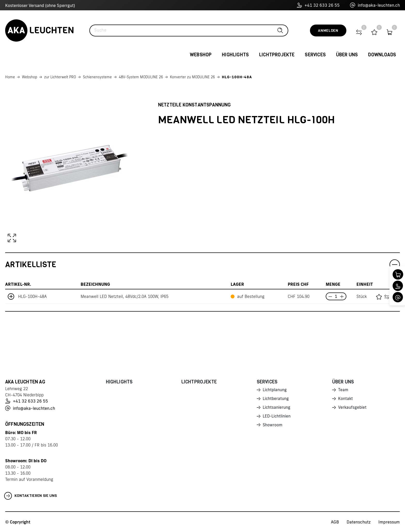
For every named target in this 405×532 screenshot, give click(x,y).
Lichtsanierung (277, 408)
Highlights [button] (235, 55)
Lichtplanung (275, 390)
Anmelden (328, 31)
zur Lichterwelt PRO (60, 77)
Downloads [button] (382, 55)
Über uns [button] (347, 55)
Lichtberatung (276, 399)
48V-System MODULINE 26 (141, 77)
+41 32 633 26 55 (318, 5)
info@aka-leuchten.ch (375, 5)
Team (343, 390)
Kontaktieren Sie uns (31, 496)
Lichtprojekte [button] (277, 55)
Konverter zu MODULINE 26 (192, 77)
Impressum (389, 522)
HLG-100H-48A (237, 77)
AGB (335, 522)
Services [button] (315, 55)
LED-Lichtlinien (277, 417)
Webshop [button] (201, 55)
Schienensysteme (97, 77)
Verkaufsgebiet (353, 408)
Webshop (30, 77)
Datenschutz (359, 522)
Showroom (273, 426)
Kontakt (346, 399)
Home (10, 77)
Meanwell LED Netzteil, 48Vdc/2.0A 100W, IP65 (124, 296)
